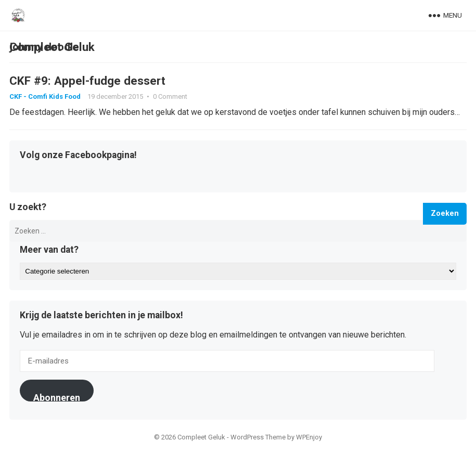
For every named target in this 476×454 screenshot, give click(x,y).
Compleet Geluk (52, 47)
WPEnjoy (309, 437)
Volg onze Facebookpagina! (78, 155)
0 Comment (170, 96)
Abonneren (57, 397)
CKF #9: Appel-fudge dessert (87, 81)
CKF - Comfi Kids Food (45, 96)
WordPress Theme (258, 437)
